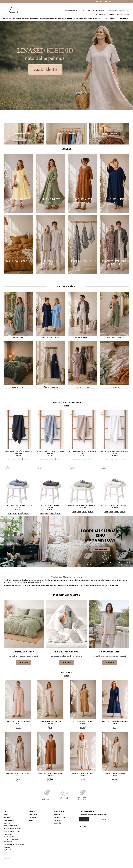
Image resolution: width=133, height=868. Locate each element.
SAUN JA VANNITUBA (83, 387)
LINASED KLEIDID (18, 338)
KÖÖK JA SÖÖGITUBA (50, 387)
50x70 (15, 459)
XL (49, 779)
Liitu (112, 819)
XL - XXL (18, 727)
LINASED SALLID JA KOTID (115, 338)
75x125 (20, 513)
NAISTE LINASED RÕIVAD (50, 338)
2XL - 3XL (83, 727)
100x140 (26, 459)
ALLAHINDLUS (115, 387)
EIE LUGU (100, 2)
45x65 (15, 513)
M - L (50, 727)
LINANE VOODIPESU (18, 387)
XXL (52, 779)
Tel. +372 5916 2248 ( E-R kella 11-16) (84, 11)
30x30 (10, 459)
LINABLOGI (108, 2)
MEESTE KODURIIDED (83, 338)
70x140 (20, 459)
